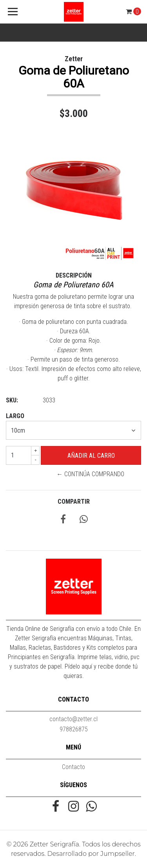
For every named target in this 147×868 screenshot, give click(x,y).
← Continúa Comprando (90, 474)
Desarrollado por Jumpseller (91, 854)
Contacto (73, 767)
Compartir (74, 502)
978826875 (74, 729)
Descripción (74, 275)
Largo (15, 416)
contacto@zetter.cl (73, 719)
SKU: (12, 400)
